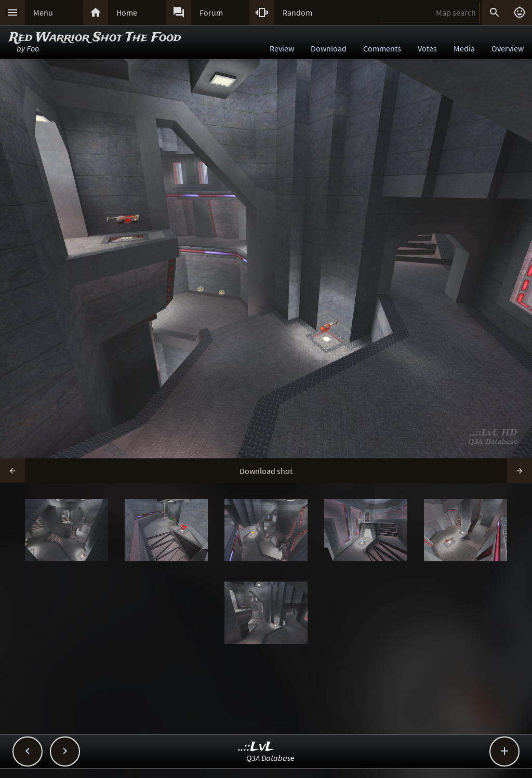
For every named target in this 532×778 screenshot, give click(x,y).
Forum (211, 12)
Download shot (266, 471)
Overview (508, 48)
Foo (33, 48)
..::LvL (256, 747)
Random (297, 12)
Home (127, 12)
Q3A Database (270, 758)
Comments (382, 48)
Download (329, 48)
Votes (427, 48)
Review (282, 48)
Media (464, 48)
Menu (43, 12)
